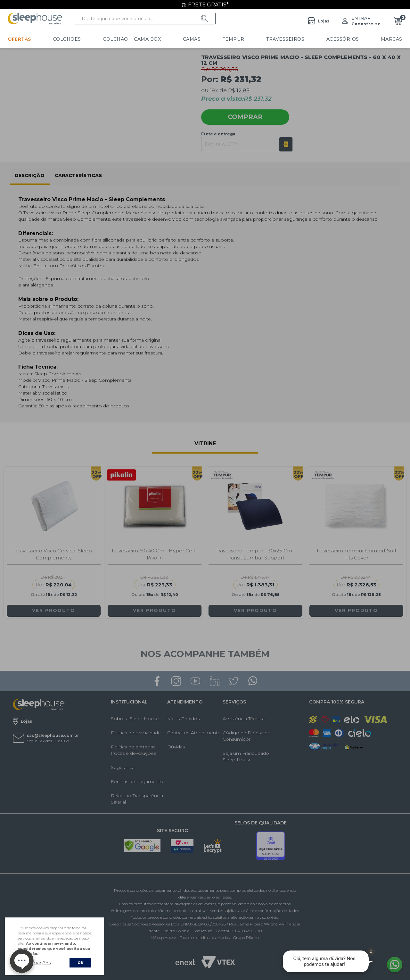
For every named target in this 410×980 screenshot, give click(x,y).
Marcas (331, 39)
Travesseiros (242, 39)
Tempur (199, 39)
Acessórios (291, 39)
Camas (166, 39)
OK (80, 963)
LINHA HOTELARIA (379, 39)
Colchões (58, 39)
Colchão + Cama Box (115, 39)
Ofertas (19, 39)
